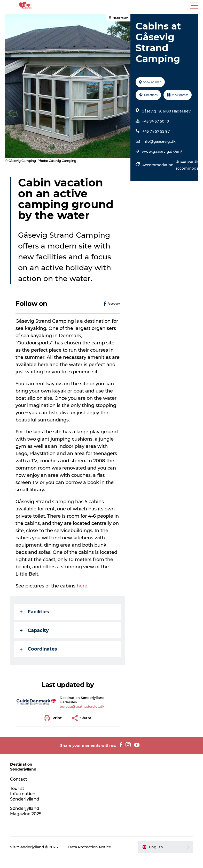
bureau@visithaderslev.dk (82, 706)
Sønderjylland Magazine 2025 (26, 811)
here (82, 586)
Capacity (34, 630)
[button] (125, 6)
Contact (19, 779)
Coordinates (38, 649)
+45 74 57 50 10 (155, 121)
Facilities (34, 612)
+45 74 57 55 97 (156, 131)
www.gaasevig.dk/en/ (162, 152)
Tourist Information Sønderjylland (25, 794)
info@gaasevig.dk (159, 141)
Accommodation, (159, 165)
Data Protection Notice (90, 847)
